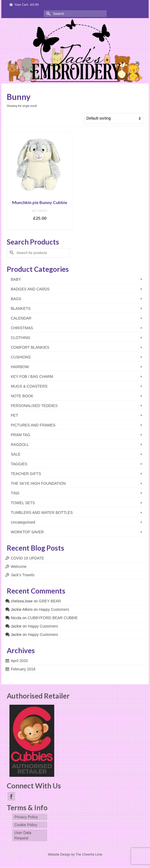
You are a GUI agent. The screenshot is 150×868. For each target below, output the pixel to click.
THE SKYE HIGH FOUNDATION (38, 483)
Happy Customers (54, 609)
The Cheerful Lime (89, 855)
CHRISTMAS (22, 328)
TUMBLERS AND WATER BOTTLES (42, 513)
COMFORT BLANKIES (30, 347)
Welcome (19, 567)
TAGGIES (19, 464)
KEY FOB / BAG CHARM (32, 377)
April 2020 (19, 661)
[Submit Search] (48, 14)
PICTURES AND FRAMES (33, 425)
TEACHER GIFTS (26, 474)
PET (14, 415)
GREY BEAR (50, 601)
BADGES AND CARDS (30, 289)
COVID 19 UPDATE (27, 558)
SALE (16, 454)
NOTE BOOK (22, 396)
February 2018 (23, 669)
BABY (16, 279)
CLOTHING (21, 338)
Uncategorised (23, 522)
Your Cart (24, 4)
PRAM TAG (21, 435)
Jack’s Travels (23, 575)
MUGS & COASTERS (29, 386)
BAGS (16, 299)
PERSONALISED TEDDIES (34, 406)
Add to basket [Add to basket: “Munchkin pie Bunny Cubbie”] (40, 226)
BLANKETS (21, 308)
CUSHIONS (21, 357)
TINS (15, 493)
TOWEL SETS (23, 503)
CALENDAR (21, 318)
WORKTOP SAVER (27, 532)
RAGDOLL (20, 445)
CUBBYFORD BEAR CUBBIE (53, 618)
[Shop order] (114, 118)
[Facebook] (11, 796)
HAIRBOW (20, 367)
